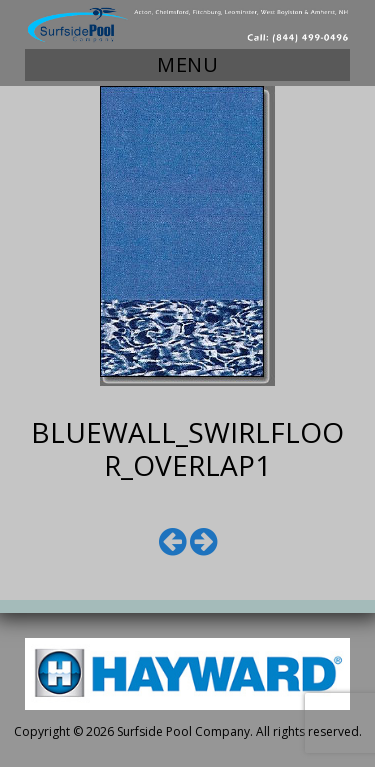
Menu (187, 64)
